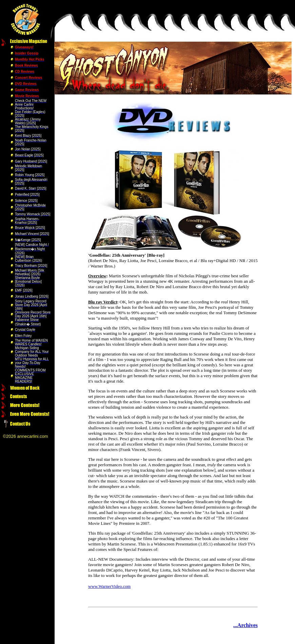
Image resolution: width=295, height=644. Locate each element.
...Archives (245, 625)
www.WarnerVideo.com (109, 586)
